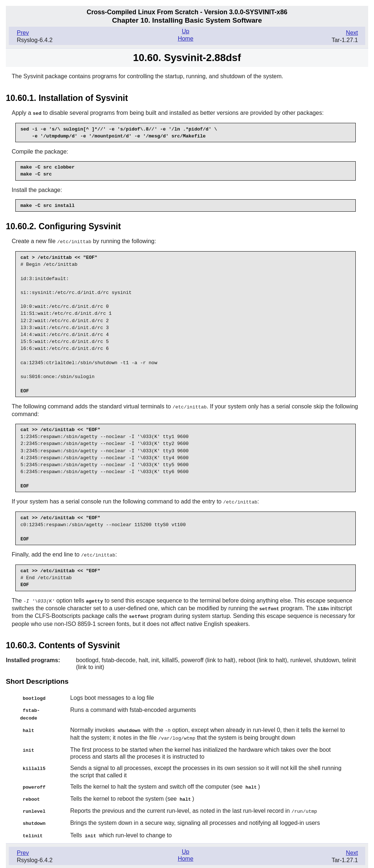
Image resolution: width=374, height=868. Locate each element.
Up (186, 31)
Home (186, 39)
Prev (23, 33)
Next (352, 33)
